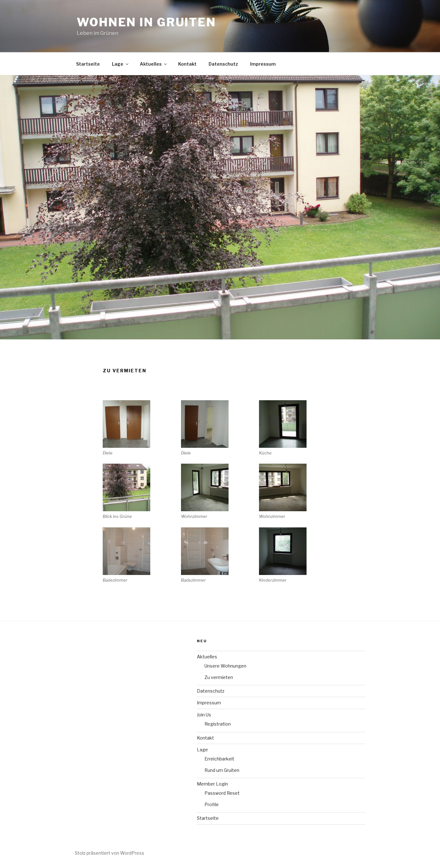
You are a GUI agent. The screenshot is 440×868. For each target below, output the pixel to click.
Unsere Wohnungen (225, 666)
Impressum (263, 64)
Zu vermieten (219, 677)
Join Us (204, 715)
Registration (218, 724)
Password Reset (222, 793)
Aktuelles (154, 64)
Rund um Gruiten (222, 770)
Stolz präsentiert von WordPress (110, 853)
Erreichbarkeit (219, 759)
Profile (212, 804)
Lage (121, 64)
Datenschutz (223, 64)
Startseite (88, 64)
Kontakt (187, 64)
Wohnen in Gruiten (146, 22)
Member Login (212, 784)
